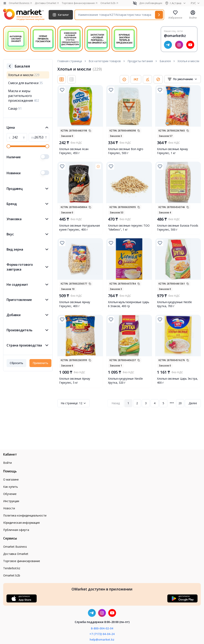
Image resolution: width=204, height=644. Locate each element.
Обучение (10, 494)
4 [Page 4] (155, 403)
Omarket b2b (12, 575)
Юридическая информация (21, 523)
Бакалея (165, 61)
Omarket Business (15, 547)
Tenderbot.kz (12, 568)
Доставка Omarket (16, 554)
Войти (7, 463)
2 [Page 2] (137, 403)
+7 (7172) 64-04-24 (102, 634)
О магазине (11, 479)
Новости (9, 508)
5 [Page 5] (163, 403)
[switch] (45, 157)
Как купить (11, 487)
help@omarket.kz (102, 640)
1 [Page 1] (128, 403)
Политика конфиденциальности (25, 515)
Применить (40, 363)
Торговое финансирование (22, 561)
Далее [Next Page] (193, 403)
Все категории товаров (105, 61)
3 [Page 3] (146, 403)
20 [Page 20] (180, 403)
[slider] (9, 146)
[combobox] (183, 79)
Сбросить (16, 363)
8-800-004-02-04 (102, 628)
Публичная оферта (16, 530)
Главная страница (70, 61)
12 (74, 403)
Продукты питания (140, 61)
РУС (196, 3)
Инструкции (11, 501)
